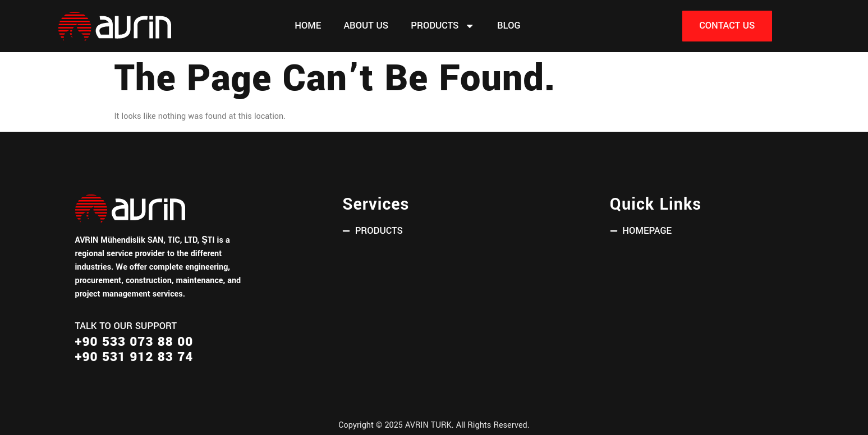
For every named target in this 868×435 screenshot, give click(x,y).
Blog (509, 26)
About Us (366, 26)
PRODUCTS (443, 26)
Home (308, 26)
